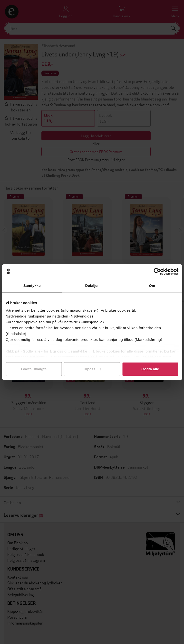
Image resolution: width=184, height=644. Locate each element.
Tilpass (92, 369)
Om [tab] (152, 286)
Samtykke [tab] (32, 286)
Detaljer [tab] (92, 286)
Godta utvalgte (34, 369)
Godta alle (150, 369)
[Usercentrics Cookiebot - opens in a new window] (157, 272)
